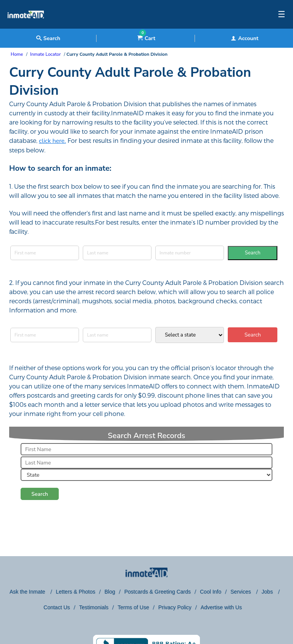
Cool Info (211, 592)
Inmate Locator (45, 54)
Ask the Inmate (28, 592)
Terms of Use (133, 607)
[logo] (26, 27)
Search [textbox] (48, 38)
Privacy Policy (175, 607)
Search (253, 253)
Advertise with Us (221, 607)
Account (245, 38)
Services (241, 592)
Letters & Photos (76, 592)
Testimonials (94, 607)
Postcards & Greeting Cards (158, 592)
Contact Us (57, 607)
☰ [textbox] (282, 15)
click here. (52, 141)
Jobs (268, 592)
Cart (146, 38)
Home (17, 54)
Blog (110, 592)
